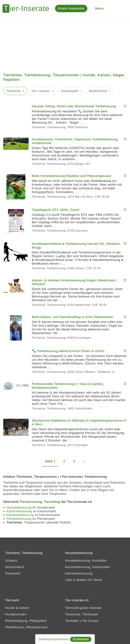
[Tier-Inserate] (28, 8)
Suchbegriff (69, 91)
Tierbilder (72, 621)
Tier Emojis (90, 621)
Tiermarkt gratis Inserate (83, 608)
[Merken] (125, 106)
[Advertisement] (65, 42)
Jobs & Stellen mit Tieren (84, 580)
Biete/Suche (98, 91)
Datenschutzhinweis (53, 639)
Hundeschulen (16, 614)
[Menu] (100, 9)
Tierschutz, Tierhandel (82, 614)
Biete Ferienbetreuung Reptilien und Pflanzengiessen (72, 176)
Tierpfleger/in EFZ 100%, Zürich (56, 210)
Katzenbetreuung (19, 511)
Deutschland (14, 567)
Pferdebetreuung (19, 519)
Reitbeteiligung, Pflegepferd (26, 621)
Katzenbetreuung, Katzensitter (88, 567)
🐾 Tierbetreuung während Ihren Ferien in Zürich (68, 351)
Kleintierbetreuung (20, 515)
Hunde (10, 608)
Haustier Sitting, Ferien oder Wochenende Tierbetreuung (74, 106)
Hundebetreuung (19, 507)
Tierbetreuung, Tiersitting (40, 502)
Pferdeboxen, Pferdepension (26, 627)
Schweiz (11, 561)
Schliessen (81, 639)
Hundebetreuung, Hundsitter (86, 561)
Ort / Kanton (41, 91)
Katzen (24, 608)
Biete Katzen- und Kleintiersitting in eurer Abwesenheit (72, 317)
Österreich (13, 573)
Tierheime (13, 91)
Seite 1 (50, 461)
